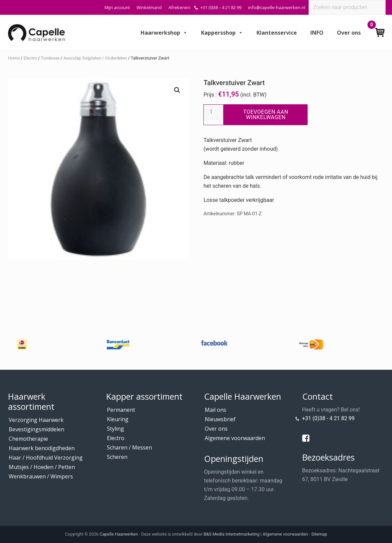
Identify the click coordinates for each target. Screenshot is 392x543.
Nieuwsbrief (220, 419)
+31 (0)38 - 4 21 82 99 (328, 418)
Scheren (117, 457)
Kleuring (118, 419)
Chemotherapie (28, 439)
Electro (30, 58)
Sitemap (319, 534)
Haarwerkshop (164, 33)
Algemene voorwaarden (235, 438)
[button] (177, 90)
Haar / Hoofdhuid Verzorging (46, 458)
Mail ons (215, 410)
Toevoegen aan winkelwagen (266, 115)
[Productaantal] (213, 112)
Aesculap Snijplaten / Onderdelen (95, 58)
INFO (317, 33)
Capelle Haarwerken (119, 534)
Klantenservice (277, 33)
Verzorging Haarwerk (36, 420)
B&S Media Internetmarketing (232, 534)
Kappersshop (222, 33)
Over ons (349, 33)
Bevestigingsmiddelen (36, 429)
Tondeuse (50, 58)
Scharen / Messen (129, 447)
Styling (115, 429)
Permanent (121, 410)
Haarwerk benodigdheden (42, 448)
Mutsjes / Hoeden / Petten (42, 467)
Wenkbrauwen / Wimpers (41, 476)
